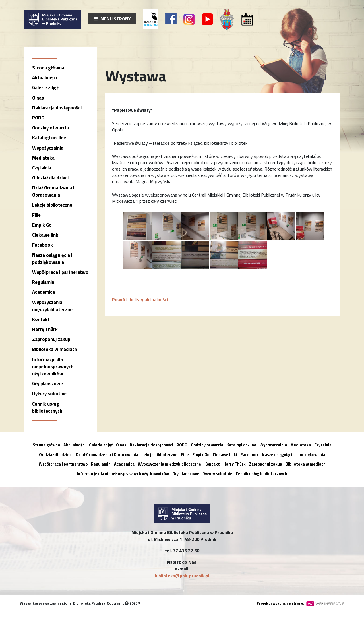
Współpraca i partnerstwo (60, 272)
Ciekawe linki (46, 235)
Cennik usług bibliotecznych (47, 407)
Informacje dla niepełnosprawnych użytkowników (53, 367)
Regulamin (43, 282)
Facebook (43, 245)
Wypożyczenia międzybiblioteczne (52, 306)
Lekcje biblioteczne (52, 205)
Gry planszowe (47, 384)
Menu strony (112, 19)
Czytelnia (42, 168)
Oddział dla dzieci (50, 178)
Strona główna (48, 68)
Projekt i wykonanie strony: (300, 603)
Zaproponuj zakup (51, 339)
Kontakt (41, 319)
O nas (38, 98)
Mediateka (43, 158)
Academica (44, 292)
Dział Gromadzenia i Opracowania (53, 191)
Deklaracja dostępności (57, 108)
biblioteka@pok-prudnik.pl (182, 576)
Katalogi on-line (49, 138)
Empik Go (42, 225)
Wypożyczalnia (48, 148)
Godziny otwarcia (50, 128)
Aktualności (45, 78)
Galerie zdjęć (45, 88)
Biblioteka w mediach (55, 349)
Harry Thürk (45, 329)
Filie (36, 215)
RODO (38, 118)
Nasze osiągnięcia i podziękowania (52, 259)
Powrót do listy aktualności (140, 299)
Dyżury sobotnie (49, 394)
